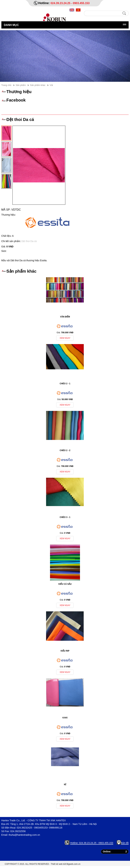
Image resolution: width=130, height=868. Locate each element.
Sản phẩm (21, 85)
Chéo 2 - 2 (65, 450)
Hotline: (44, 3)
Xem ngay (65, 338)
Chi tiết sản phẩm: (11, 241)
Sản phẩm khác (38, 85)
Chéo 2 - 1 (65, 384)
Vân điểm (65, 317)
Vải (51, 85)
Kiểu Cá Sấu (65, 584)
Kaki (65, 718)
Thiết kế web (57, 864)
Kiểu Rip (65, 651)
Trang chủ (6, 85)
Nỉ (65, 785)
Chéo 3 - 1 (65, 517)
